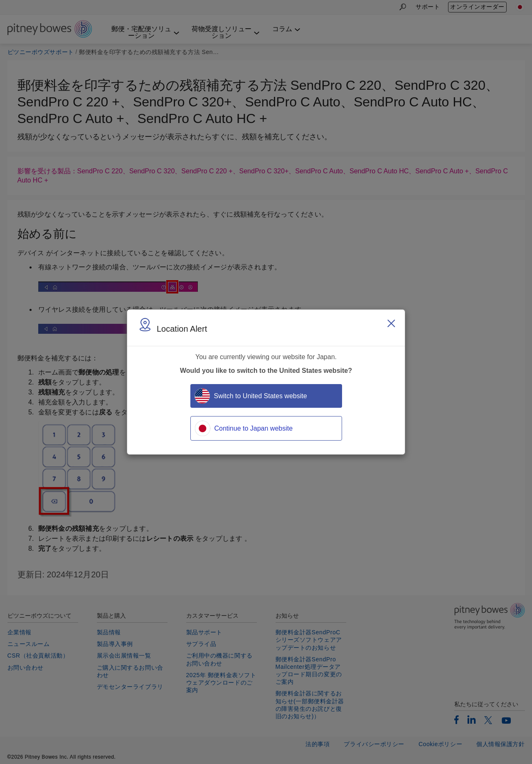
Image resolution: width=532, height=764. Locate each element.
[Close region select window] (391, 323)
